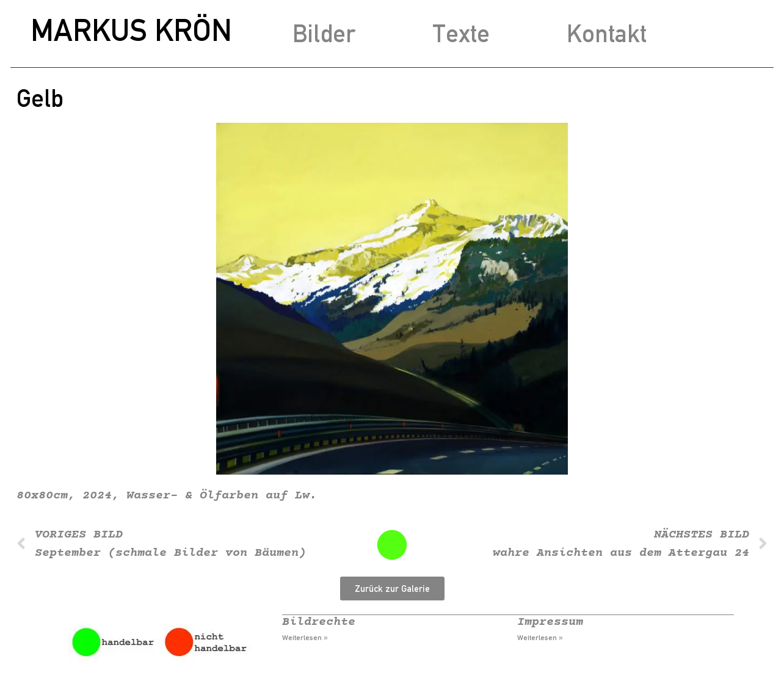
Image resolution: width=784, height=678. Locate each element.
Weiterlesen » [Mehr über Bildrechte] (305, 638)
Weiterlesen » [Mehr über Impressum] (540, 638)
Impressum (550, 622)
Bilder (324, 33)
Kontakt (607, 33)
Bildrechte (319, 622)
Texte (461, 33)
